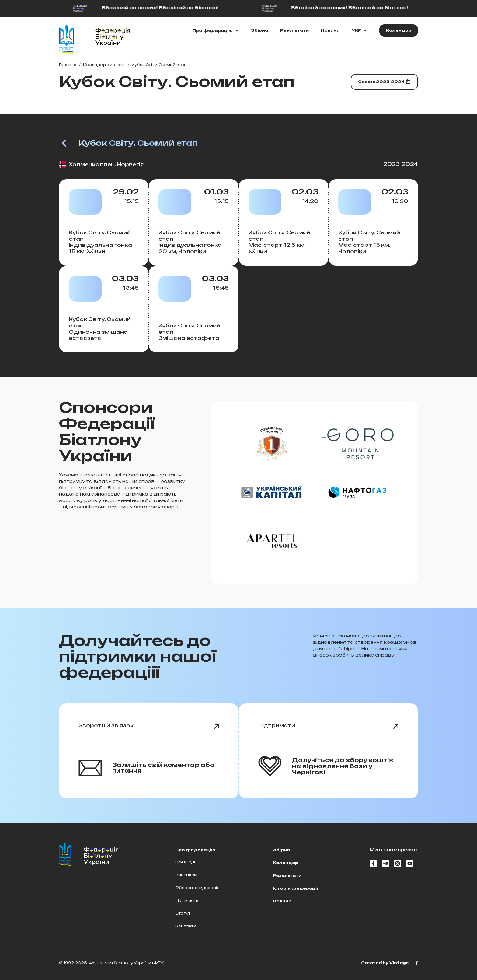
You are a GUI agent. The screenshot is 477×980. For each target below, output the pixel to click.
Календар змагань (104, 65)
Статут (183, 913)
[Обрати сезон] (384, 82)
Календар (286, 863)
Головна (68, 65)
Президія (185, 862)
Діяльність (187, 900)
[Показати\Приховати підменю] (216, 31)
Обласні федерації (197, 888)
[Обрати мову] (359, 30)
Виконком (186, 875)
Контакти (186, 926)
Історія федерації (295, 888)
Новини (330, 30)
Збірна (259, 30)
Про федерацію (195, 850)
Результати (294, 30)
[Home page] (67, 40)
